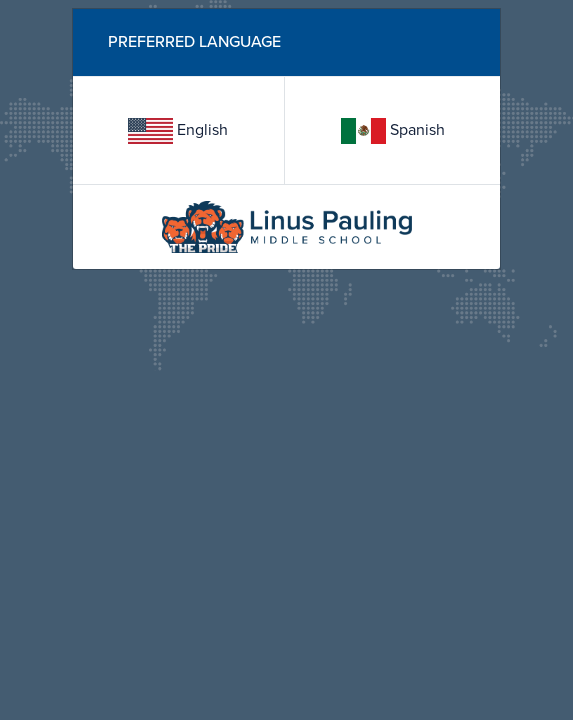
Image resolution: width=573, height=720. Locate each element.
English (178, 131)
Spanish (393, 131)
